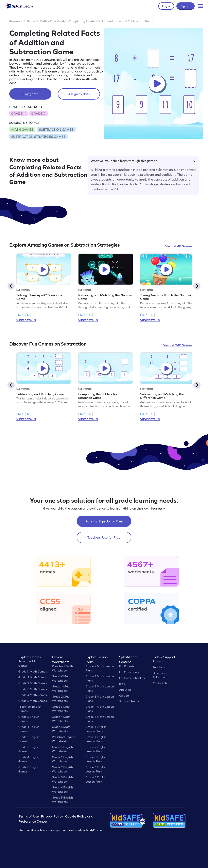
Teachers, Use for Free (104, 537)
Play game (30, 94)
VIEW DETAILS (26, 320)
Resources (16, 21)
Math (43, 21)
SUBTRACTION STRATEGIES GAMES (38, 137)
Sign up (186, 6)
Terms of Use (29, 816)
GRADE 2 (38, 113)
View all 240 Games (178, 345)
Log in (166, 6)
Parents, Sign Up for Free (104, 521)
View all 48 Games (179, 246)
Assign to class (79, 94)
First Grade (58, 21)
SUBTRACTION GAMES (56, 129)
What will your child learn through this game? (143, 161)
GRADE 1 (18, 113)
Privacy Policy (52, 816)
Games (32, 21)
